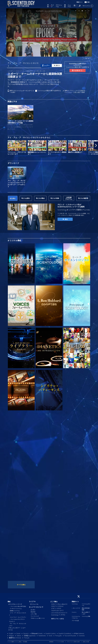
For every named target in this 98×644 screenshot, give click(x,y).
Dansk (18, 633)
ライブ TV (32, 602)
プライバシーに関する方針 (73, 642)
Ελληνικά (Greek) (37, 633)
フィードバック (35, 616)
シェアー (46, 66)
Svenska (82, 636)
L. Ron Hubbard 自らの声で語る (18, 606)
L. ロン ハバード (76, 608)
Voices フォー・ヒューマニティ (18, 617)
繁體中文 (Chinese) (15, 638)
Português (58, 636)
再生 (65, 219)
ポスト (57, 65)
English (11, 633)
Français (27, 638)
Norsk (50, 636)
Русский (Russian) (70, 636)
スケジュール (59, 6)
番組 (65, 6)
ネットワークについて (36, 607)
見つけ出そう (77, 70)
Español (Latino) (51, 633)
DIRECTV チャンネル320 (59, 604)
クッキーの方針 (60, 642)
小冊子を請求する (49, 91)
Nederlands (42, 636)
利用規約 (51, 642)
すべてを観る (21, 585)
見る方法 (33, 612)
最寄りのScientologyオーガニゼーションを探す (22, 91)
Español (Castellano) (65, 633)
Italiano (19, 636)
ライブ (52, 6)
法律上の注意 (86, 642)
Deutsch (26, 633)
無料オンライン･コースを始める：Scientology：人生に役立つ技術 (76, 91)
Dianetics (74, 612)
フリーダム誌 (75, 620)
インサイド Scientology (16, 609)
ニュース (69, 6)
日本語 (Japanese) (30, 636)
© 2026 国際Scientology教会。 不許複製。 (18, 642)
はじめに (33, 610)
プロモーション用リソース (38, 618)
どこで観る (54, 602)
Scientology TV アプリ (58, 615)
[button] (96, 145)
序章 (48, 6)
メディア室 (34, 614)
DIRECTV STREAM (57, 606)
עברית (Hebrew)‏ (79, 633)
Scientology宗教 (86, 616)
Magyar (11, 636)
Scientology (75, 604)
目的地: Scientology (15, 611)
